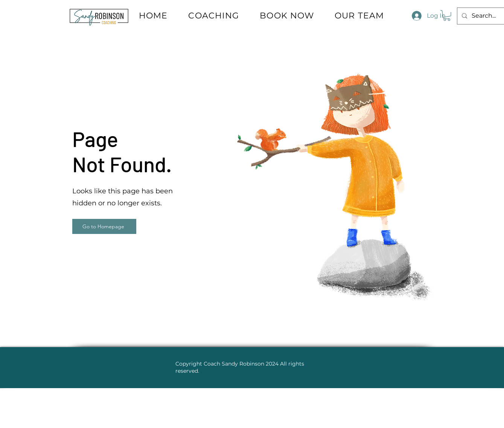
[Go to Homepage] (104, 226)
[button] (447, 16)
